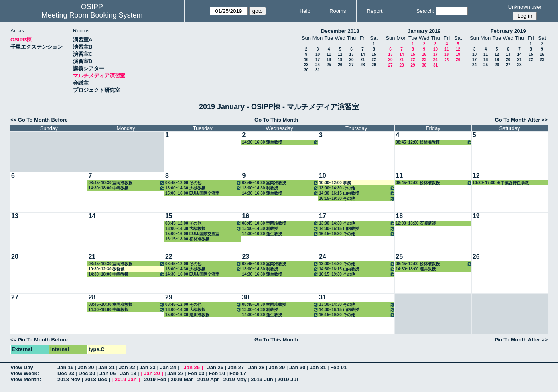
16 (306, 60)
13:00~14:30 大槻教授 (203, 188)
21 (362, 60)
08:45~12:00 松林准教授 (434, 142)
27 (351, 65)
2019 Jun (262, 379)
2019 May (235, 379)
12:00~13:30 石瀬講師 (416, 223)
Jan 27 (236, 367)
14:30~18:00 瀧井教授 (416, 269)
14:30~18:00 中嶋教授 (126, 188)
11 (329, 54)
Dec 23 (66, 373)
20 (351, 60)
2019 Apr (208, 379)
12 (340, 54)
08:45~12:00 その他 (203, 183)
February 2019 (508, 31)
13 (351, 54)
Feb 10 (217, 373)
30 (306, 70)
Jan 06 (108, 373)
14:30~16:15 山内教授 (357, 193)
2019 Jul (287, 379)
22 (374, 60)
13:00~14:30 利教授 (280, 188)
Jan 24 (168, 367)
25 (329, 65)
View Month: (26, 379)
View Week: (25, 373)
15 (374, 54)
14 (362, 54)
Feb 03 (196, 373)
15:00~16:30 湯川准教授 (187, 315)
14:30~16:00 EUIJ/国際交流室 (192, 274)
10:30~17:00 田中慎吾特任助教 (501, 183)
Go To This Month (276, 120)
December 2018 (340, 31)
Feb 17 (238, 373)
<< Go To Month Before (39, 120)
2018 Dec (96, 379)
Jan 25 (192, 367)
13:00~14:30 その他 (357, 188)
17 (318, 60)
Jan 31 (318, 367)
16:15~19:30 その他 (357, 198)
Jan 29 (277, 367)
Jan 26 (215, 367)
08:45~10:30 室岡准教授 (126, 183)
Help (305, 11)
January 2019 (424, 31)
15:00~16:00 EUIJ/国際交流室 (192, 193)
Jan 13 (128, 373)
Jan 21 (106, 367)
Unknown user (525, 7)
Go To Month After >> (521, 120)
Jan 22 (127, 367)
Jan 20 (86, 367)
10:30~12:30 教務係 (106, 269)
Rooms (338, 11)
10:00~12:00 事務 (335, 183)
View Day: (23, 367)
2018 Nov (69, 379)
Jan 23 (147, 367)
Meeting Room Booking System (92, 15)
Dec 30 (87, 373)
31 (318, 70)
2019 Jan (126, 379)
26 (340, 65)
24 (318, 65)
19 (340, 60)
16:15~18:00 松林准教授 (187, 239)
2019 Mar (182, 379)
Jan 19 (65, 367)
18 (329, 60)
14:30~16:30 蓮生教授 (280, 142)
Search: (425, 11)
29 (374, 65)
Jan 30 (297, 367)
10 (318, 54)
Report (375, 11)
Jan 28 (256, 367)
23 (306, 65)
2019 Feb (155, 379)
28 (362, 65)
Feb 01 (338, 367)
